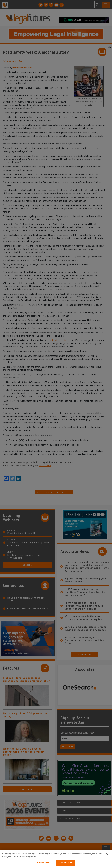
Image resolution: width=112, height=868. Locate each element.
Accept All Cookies (65, 863)
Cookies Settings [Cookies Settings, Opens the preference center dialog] (44, 863)
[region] (56, 859)
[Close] (107, 854)
